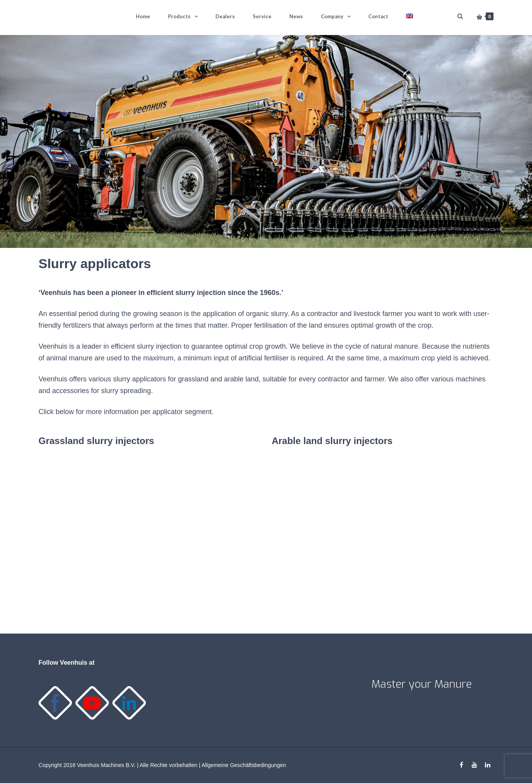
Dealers (225, 16)
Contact (378, 16)
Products (179, 16)
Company (332, 16)
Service (262, 16)
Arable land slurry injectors (332, 441)
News (296, 16)
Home (143, 16)
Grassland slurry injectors (96, 441)
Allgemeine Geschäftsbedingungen (244, 765)
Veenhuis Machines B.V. (106, 765)
